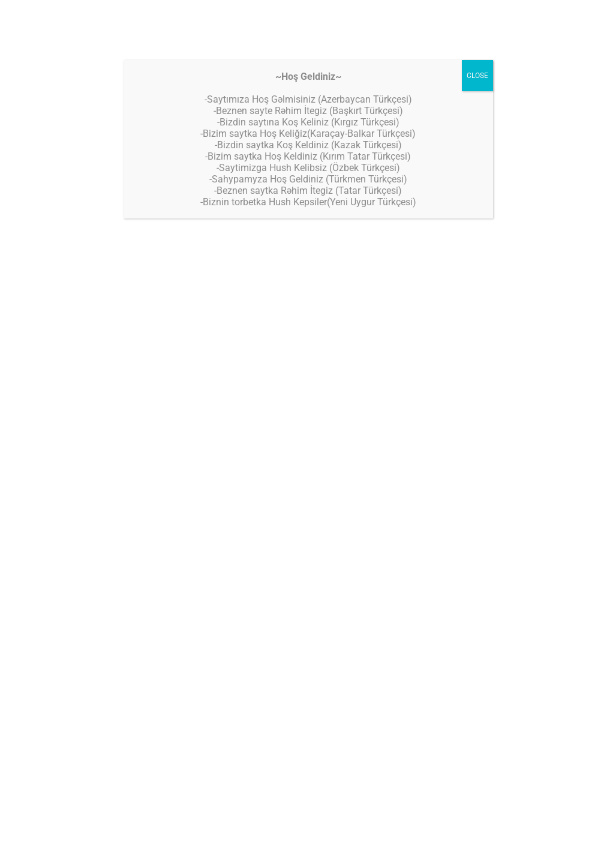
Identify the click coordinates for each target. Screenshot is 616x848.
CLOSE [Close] (477, 76)
